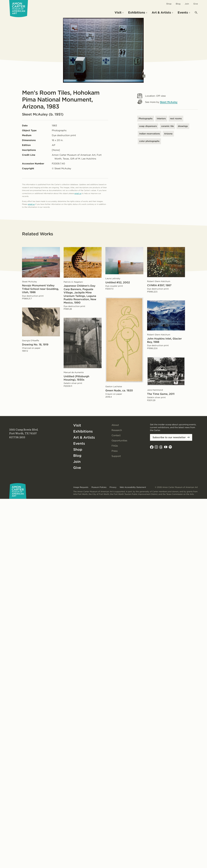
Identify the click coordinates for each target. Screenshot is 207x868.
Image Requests (81, 487)
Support (116, 456)
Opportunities (119, 441)
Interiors (161, 119)
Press (115, 451)
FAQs (115, 446)
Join (187, 4)
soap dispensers (148, 126)
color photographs (149, 141)
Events (79, 443)
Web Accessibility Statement (133, 487)
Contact (116, 435)
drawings (183, 126)
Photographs (146, 119)
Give (196, 4)
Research (117, 430)
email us (78, 193)
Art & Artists (84, 437)
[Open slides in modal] (144, 76)
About (115, 425)
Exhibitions (83, 431)
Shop (169, 4)
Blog (178, 4)
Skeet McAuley (169, 102)
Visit (77, 425)
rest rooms (176, 119)
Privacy (113, 487)
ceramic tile (167, 126)
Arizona (168, 134)
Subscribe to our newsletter (169, 437)
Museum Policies (99, 487)
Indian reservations (150, 134)
